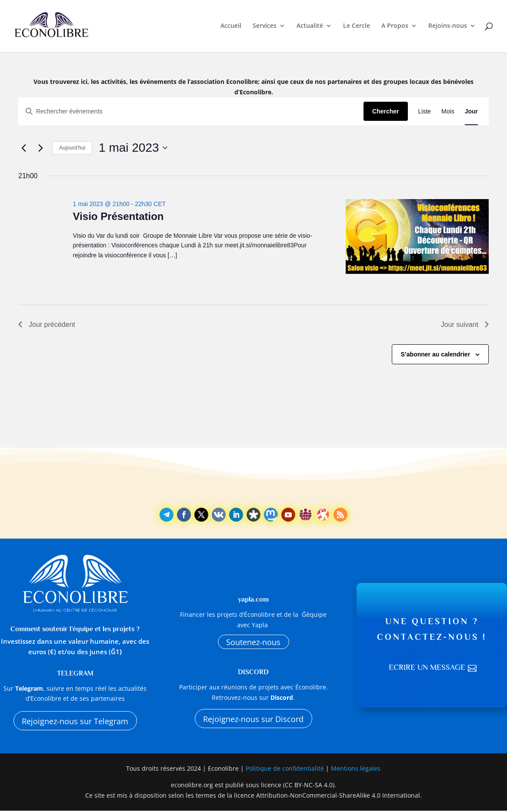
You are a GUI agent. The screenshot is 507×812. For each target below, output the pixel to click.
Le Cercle (357, 27)
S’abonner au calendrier (436, 354)
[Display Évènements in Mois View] (448, 111)
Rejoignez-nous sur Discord (253, 720)
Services (265, 27)
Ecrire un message (426, 669)
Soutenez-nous (253, 642)
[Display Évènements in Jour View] (471, 111)
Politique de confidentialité (286, 770)
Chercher (385, 111)
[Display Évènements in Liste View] (425, 111)
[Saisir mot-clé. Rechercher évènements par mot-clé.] (191, 111)
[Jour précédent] (23, 148)
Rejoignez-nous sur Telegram (75, 721)
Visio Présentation (118, 216)
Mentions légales (356, 770)
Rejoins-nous (448, 27)
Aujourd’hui (72, 148)
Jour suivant (465, 324)
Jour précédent (47, 324)
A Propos (395, 27)
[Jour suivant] (40, 148)
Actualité (310, 27)
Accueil (231, 27)
